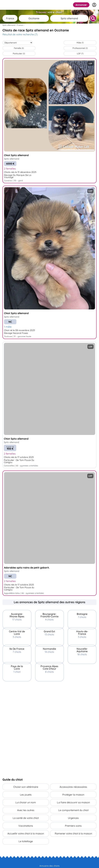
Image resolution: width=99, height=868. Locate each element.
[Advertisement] (49, 703)
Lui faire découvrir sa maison (73, 802)
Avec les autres (26, 810)
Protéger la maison (73, 795)
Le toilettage (26, 841)
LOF (80, 53)
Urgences (73, 818)
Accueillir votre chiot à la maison (26, 833)
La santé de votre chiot (26, 818)
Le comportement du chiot (73, 810)
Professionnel (80, 48)
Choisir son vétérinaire (26, 787)
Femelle (19, 48)
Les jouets (26, 795)
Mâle (80, 43)
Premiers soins (73, 826)
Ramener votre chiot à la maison (73, 833)
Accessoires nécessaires (73, 787)
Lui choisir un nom (26, 802)
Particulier (19, 53)
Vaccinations (26, 826)
